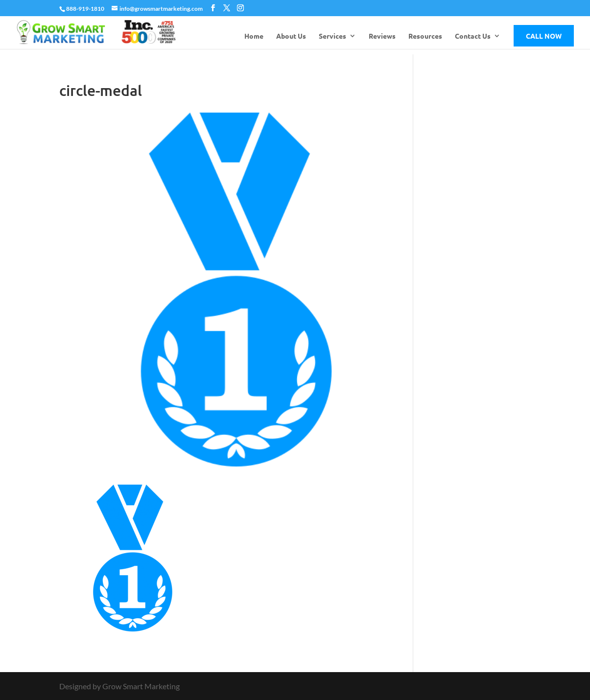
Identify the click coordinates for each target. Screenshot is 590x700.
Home (254, 36)
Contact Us (473, 36)
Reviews (382, 36)
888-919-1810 (85, 9)
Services (332, 36)
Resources (425, 36)
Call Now (544, 36)
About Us (291, 36)
